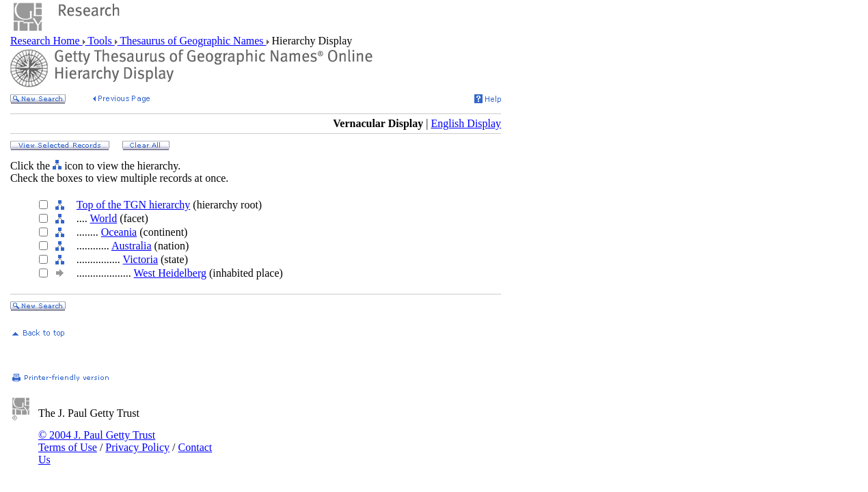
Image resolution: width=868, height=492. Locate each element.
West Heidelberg (170, 273)
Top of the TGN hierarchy (134, 205)
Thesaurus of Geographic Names (192, 41)
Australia (132, 246)
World (104, 218)
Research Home (46, 41)
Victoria (140, 259)
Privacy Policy (137, 447)
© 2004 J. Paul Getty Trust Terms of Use (97, 441)
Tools (100, 41)
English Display (466, 123)
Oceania (119, 232)
